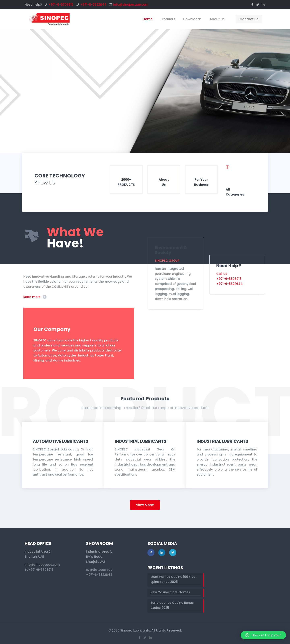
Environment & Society (171, 250)
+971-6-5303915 (61, 5)
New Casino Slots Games (170, 592)
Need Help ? (229, 266)
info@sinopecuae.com (131, 5)
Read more (32, 297)
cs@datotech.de (99, 570)
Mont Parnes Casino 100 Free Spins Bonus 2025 (173, 579)
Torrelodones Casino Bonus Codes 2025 (172, 605)
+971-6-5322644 (93, 5)
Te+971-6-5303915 (39, 570)
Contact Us (249, 19)
